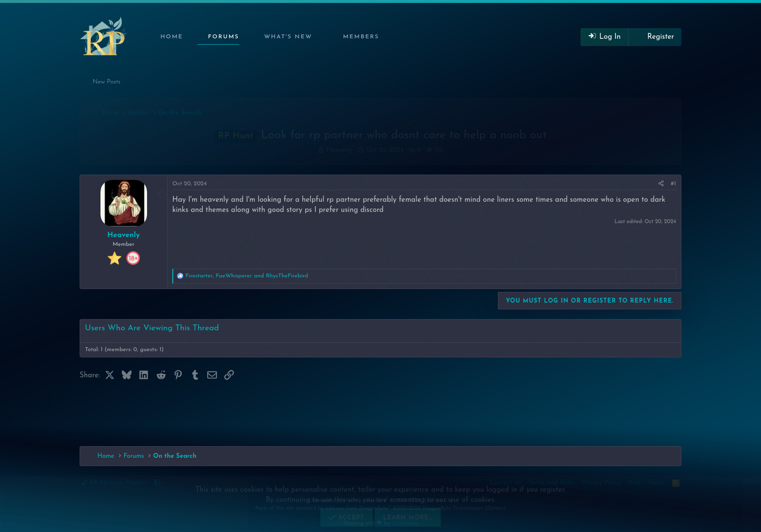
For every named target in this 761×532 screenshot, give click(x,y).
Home (172, 37)
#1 (673, 184)
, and (247, 276)
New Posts (107, 82)
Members (361, 37)
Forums (224, 37)
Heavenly (340, 150)
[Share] (661, 184)
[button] (286, 37)
